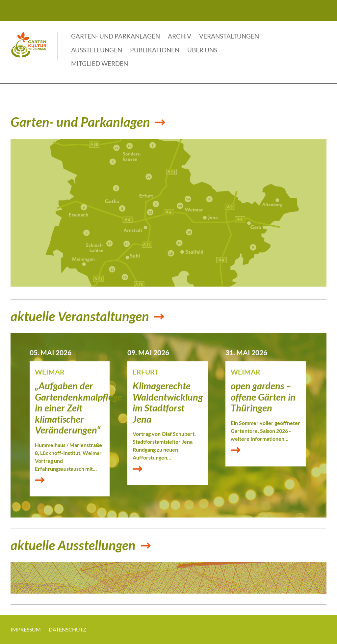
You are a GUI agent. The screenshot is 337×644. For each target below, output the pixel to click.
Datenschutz (67, 629)
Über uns (202, 50)
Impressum (26, 629)
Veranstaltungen (229, 36)
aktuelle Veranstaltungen (80, 317)
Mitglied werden (100, 63)
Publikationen (155, 50)
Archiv (180, 36)
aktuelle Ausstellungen (73, 546)
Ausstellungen (97, 50)
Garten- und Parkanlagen (116, 36)
